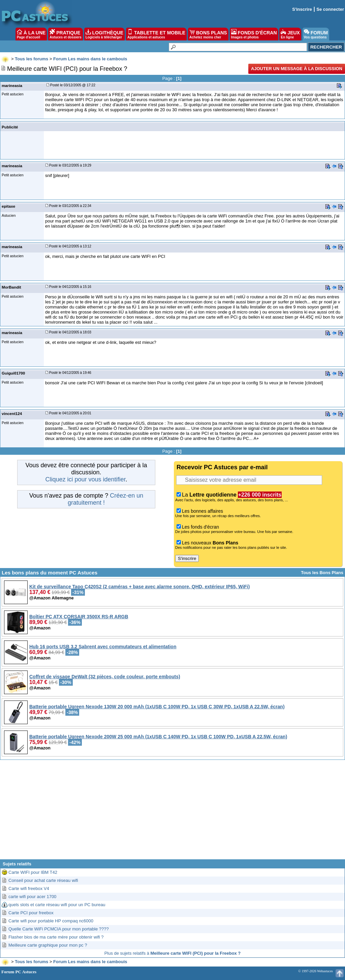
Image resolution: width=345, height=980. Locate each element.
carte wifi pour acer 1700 (32, 897)
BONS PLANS (208, 34)
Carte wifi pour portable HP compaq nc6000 (51, 921)
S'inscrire (302, 9)
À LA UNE (31, 34)
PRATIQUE (66, 34)
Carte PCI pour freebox (31, 913)
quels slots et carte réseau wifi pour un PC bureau (57, 905)
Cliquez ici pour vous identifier (85, 479)
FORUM (316, 34)
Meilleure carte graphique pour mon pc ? (48, 945)
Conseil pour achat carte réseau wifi (43, 880)
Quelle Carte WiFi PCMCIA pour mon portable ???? (59, 929)
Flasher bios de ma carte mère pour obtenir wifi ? (56, 937)
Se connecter (330, 9)
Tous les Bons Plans (322, 573)
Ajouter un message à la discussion (297, 69)
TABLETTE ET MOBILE (156, 34)
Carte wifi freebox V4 (29, 888)
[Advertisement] (172, 812)
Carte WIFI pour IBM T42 (33, 872)
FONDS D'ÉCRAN (254, 34)
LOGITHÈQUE (104, 34)
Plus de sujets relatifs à (173, 953)
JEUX (290, 34)
